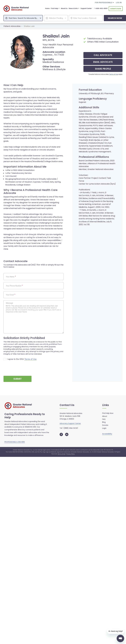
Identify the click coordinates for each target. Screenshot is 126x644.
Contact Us (67, 405)
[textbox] (24, 18)
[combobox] (23, 18)
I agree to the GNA (22, 359)
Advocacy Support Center (70, 423)
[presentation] (21, 367)
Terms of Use (114, 74)
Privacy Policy (71, 454)
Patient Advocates (12, 26)
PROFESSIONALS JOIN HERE (15, 442)
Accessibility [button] (107, 434)
